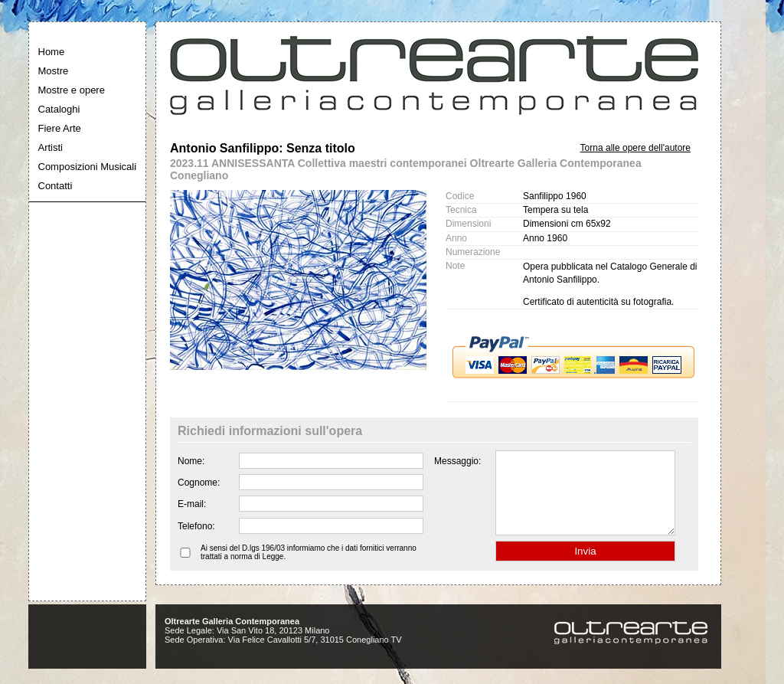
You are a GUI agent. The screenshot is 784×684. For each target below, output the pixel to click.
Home (52, 52)
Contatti (56, 186)
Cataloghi (59, 109)
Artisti (51, 147)
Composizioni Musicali (88, 167)
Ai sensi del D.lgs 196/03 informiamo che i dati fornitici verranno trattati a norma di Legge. (309, 568)
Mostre (54, 71)
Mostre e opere (72, 90)
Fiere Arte (60, 128)
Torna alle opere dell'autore (635, 148)
